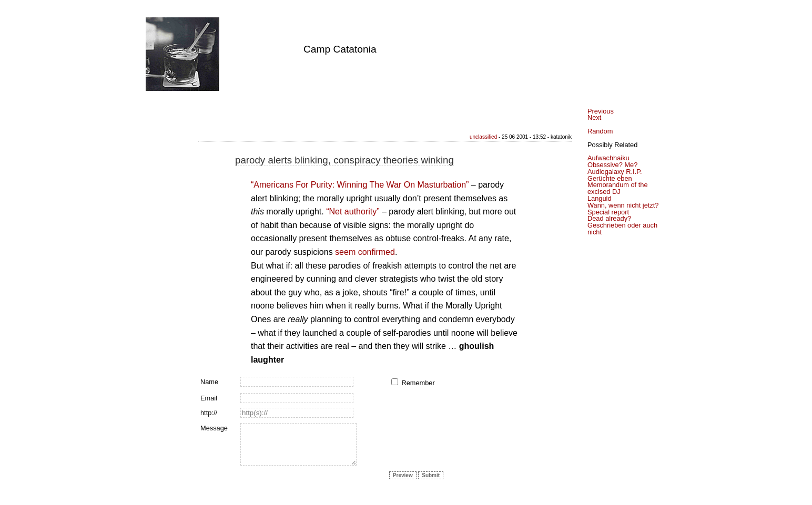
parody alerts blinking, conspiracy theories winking (344, 160)
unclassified (483, 137)
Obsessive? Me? (612, 165)
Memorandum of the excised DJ (618, 188)
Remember (418, 383)
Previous (601, 111)
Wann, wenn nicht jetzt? (623, 205)
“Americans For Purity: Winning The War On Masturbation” (360, 185)
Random (600, 131)
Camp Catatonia (340, 49)
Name (209, 382)
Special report (608, 212)
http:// (209, 413)
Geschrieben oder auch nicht (622, 229)
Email (209, 398)
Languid (600, 198)
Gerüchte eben (610, 178)
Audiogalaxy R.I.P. (615, 172)
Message (214, 428)
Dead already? (609, 218)
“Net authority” (353, 212)
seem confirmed (365, 252)
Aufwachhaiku (608, 158)
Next (594, 117)
